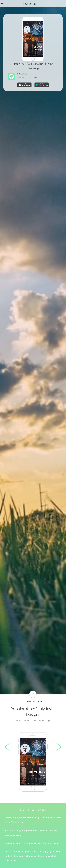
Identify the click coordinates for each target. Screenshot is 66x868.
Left (9, 747)
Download (33, 694)
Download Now (33, 701)
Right (57, 747)
